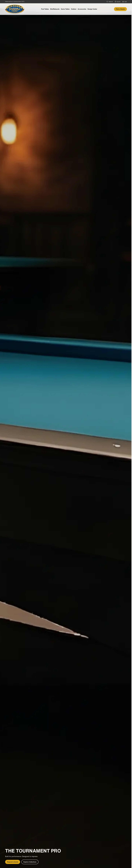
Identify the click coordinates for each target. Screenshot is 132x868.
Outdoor (74, 9)
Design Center (92, 9)
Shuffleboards (55, 9)
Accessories (82, 9)
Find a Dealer (120, 9)
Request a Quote (13, 862)
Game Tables (65, 9)
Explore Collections (30, 862)
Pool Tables (45, 9)
